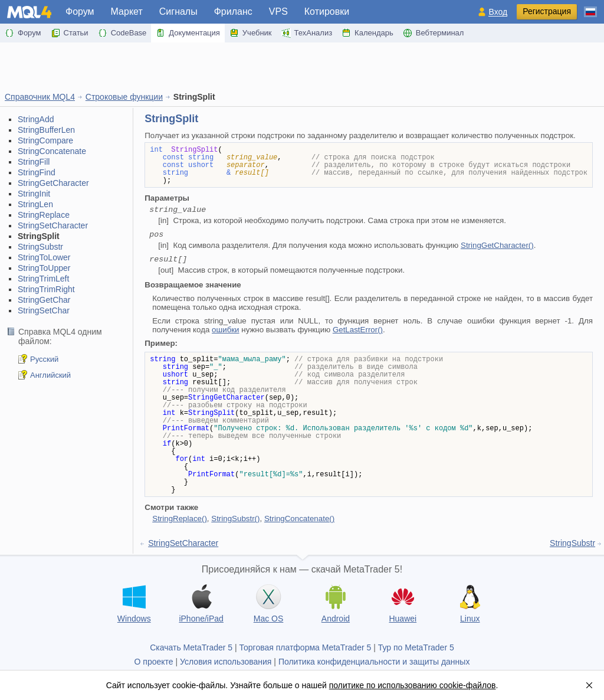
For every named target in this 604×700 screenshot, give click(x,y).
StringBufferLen (46, 130)
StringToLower (44, 257)
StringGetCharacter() (497, 245)
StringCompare (45, 140)
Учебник (251, 33)
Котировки (327, 12)
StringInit (34, 194)
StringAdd (36, 119)
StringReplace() (180, 519)
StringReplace (44, 215)
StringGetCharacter (53, 183)
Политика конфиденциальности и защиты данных (374, 662)
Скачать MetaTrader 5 (191, 647)
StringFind (37, 172)
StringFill (34, 162)
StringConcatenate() (299, 519)
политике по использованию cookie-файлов (413, 685)
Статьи (70, 33)
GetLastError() (358, 330)
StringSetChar (44, 310)
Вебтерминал (434, 33)
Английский (50, 375)
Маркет (127, 12)
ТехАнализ (307, 33)
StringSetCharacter (53, 225)
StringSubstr (40, 247)
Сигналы (178, 12)
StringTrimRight (46, 289)
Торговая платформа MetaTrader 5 (306, 647)
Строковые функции (124, 97)
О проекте (154, 662)
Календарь (367, 33)
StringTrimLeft (43, 279)
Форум (80, 12)
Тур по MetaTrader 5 (416, 647)
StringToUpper (44, 268)
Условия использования (226, 662)
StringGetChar (44, 300)
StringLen (35, 204)
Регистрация (547, 11)
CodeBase (122, 33)
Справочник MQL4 (40, 97)
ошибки (225, 330)
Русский (44, 359)
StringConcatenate (52, 151)
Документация (188, 33)
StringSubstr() (235, 519)
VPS (278, 12)
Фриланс (233, 12)
